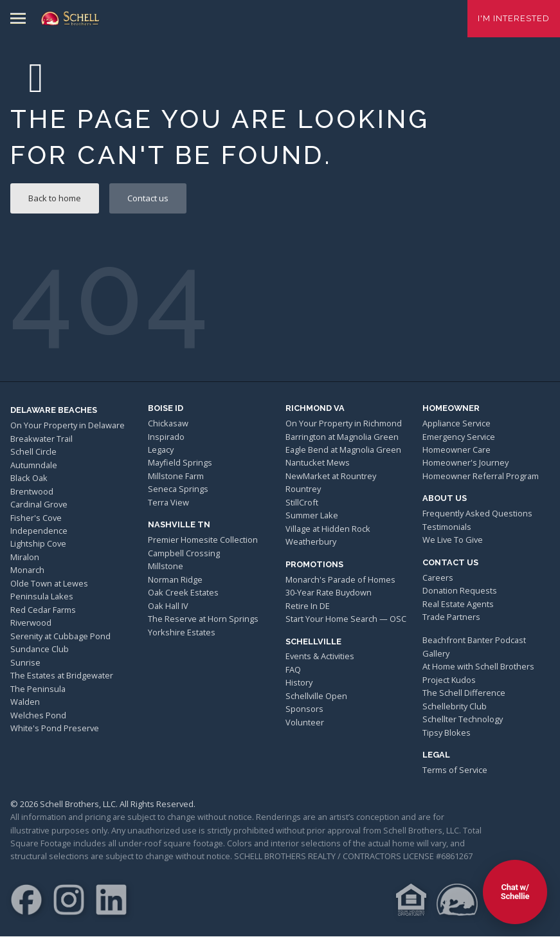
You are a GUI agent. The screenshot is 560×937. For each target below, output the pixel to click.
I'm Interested (514, 18)
